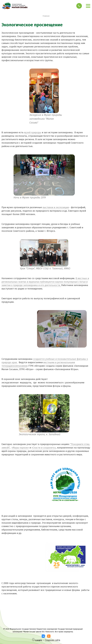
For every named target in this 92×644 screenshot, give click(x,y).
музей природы (33, 132)
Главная (46, 16)
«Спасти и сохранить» (44, 448)
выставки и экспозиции (56, 207)
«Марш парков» (20, 448)
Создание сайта (53, 640)
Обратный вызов (79, 6)
